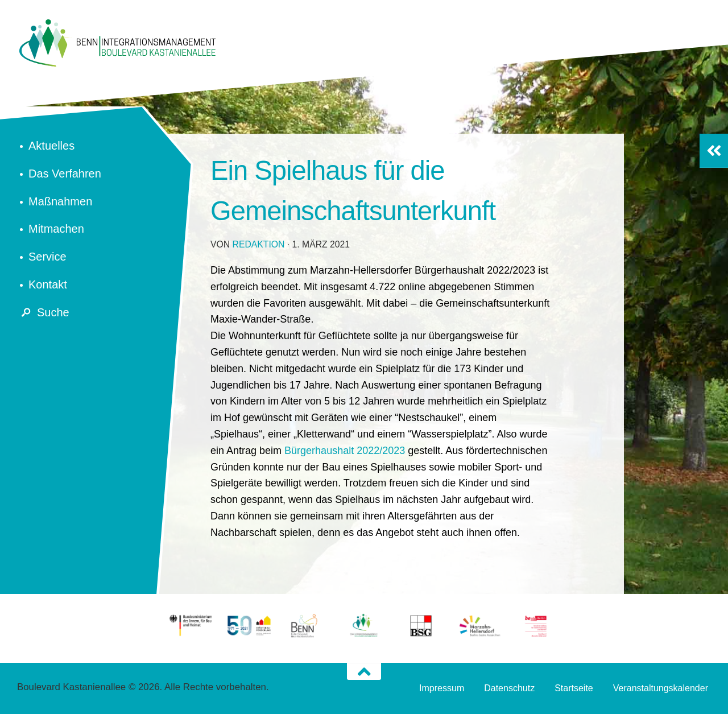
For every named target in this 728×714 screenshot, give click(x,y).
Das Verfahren (65, 174)
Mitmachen (56, 229)
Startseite (574, 688)
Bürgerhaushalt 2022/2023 (345, 451)
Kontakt (48, 284)
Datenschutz (509, 688)
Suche (43, 312)
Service (47, 257)
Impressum (442, 688)
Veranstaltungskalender (661, 688)
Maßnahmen (60, 201)
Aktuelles (51, 146)
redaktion (259, 244)
